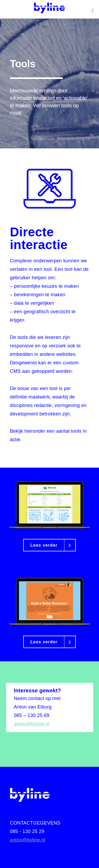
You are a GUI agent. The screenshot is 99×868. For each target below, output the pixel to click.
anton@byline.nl (32, 724)
